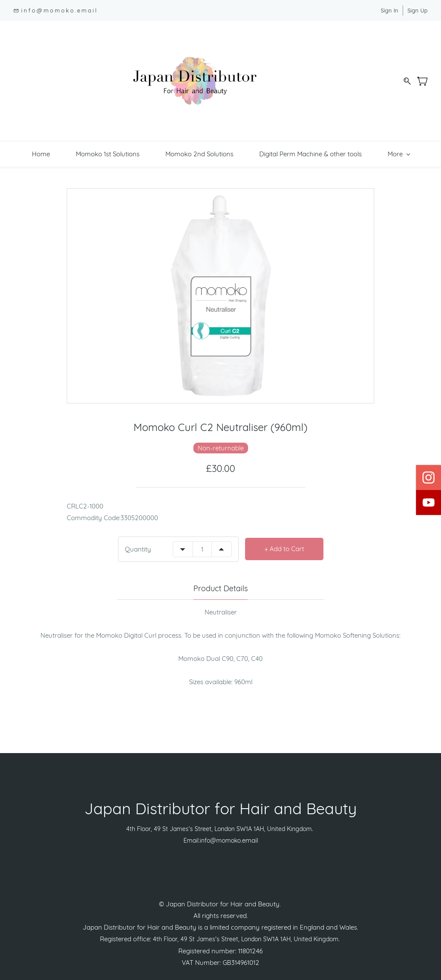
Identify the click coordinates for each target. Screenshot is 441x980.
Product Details (220, 578)
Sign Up (418, 10)
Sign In (390, 10)
